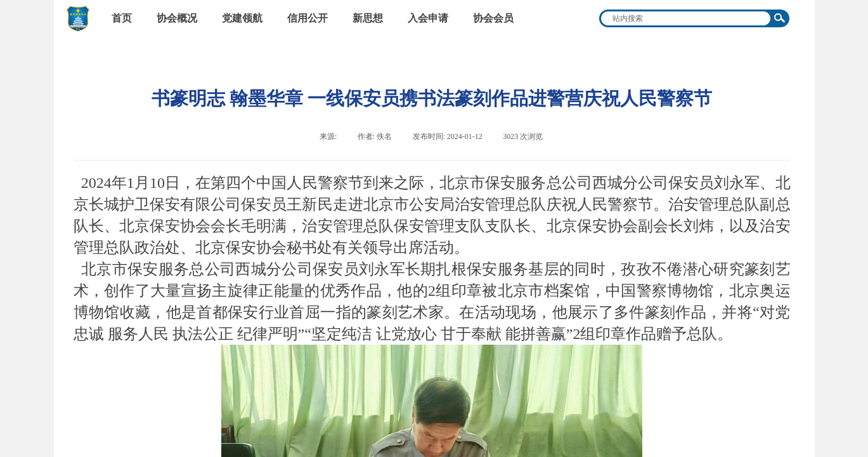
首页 (122, 18)
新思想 (368, 18)
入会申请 (428, 18)
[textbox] (686, 18)
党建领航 (242, 18)
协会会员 (493, 18)
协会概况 (177, 18)
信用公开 (308, 18)
